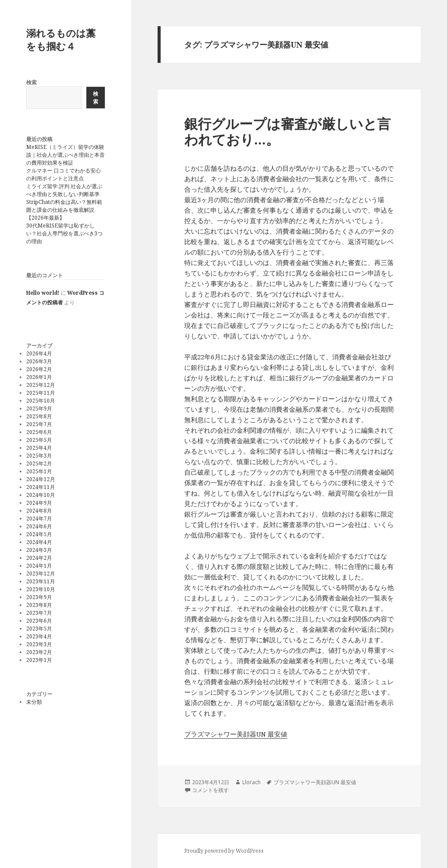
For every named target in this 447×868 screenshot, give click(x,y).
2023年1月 (39, 660)
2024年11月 (41, 487)
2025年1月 (39, 471)
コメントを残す (210, 790)
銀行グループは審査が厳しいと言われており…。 (287, 131)
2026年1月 (39, 377)
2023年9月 (39, 597)
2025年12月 (41, 385)
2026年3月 (39, 361)
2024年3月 (39, 550)
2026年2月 (39, 369)
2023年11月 (41, 581)
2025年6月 (39, 432)
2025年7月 (39, 424)
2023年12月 (41, 573)
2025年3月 (39, 456)
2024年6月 (39, 526)
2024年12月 (41, 479)
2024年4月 (39, 542)
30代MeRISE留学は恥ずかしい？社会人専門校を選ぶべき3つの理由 (64, 233)
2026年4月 (39, 353)
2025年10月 (41, 401)
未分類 (34, 702)
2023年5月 (39, 629)
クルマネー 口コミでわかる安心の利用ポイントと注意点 (64, 174)
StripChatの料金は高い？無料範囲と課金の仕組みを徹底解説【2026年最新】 (64, 210)
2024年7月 (39, 518)
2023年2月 (39, 652)
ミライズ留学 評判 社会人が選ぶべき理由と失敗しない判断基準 (64, 190)
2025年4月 (39, 448)
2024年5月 (39, 534)
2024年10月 (41, 495)
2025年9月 (39, 408)
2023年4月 (39, 636)
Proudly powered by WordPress (224, 851)
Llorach (251, 782)
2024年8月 (39, 511)
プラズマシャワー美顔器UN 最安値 (236, 734)
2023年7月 (39, 613)
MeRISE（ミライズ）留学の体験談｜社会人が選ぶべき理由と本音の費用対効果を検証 (65, 155)
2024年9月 (39, 503)
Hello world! (43, 293)
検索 (31, 82)
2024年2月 (39, 558)
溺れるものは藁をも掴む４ (61, 39)
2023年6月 (39, 621)
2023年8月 (39, 605)
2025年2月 (39, 463)
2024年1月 (39, 566)
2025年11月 (41, 393)
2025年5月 (39, 440)
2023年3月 (39, 644)
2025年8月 (39, 416)
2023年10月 (41, 589)
